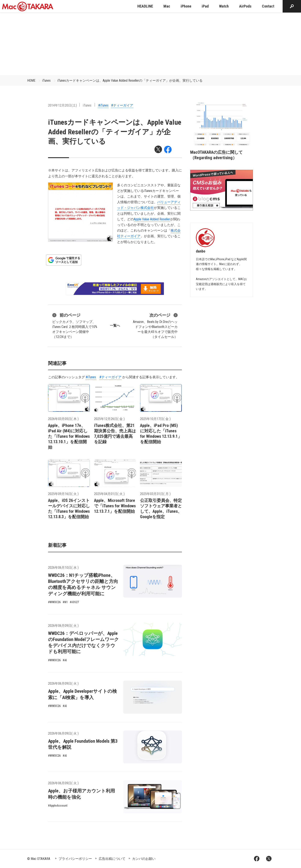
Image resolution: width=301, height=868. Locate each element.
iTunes (46, 81)
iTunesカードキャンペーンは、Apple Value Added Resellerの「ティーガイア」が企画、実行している (130, 81)
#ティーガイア (122, 105)
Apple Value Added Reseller (152, 219)
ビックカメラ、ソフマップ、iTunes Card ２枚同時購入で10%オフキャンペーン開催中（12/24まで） (75, 325)
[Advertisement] (150, 44)
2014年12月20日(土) (62, 105)
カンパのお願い (144, 859)
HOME (31, 81)
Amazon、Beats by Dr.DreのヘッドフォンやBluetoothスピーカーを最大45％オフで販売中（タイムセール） (155, 325)
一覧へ (115, 325)
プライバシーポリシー (75, 859)
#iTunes (103, 105)
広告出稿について (112, 859)
